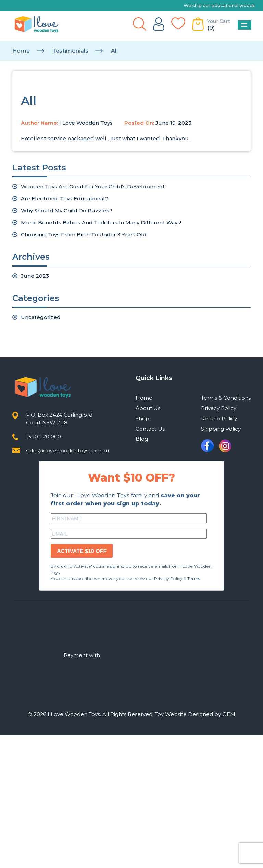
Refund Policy (219, 418)
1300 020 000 (43, 437)
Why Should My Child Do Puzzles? (67, 211)
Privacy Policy (219, 408)
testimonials (70, 51)
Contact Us (150, 429)
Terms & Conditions (226, 398)
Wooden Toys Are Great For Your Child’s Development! (93, 187)
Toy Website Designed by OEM (195, 714)
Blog (142, 439)
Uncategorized (41, 317)
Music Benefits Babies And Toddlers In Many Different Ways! (101, 222)
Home (21, 51)
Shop (142, 418)
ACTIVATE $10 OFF (82, 551)
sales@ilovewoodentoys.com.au (67, 451)
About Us (148, 408)
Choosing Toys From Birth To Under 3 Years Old (84, 234)
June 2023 (35, 276)
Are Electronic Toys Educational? (64, 199)
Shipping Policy (221, 429)
